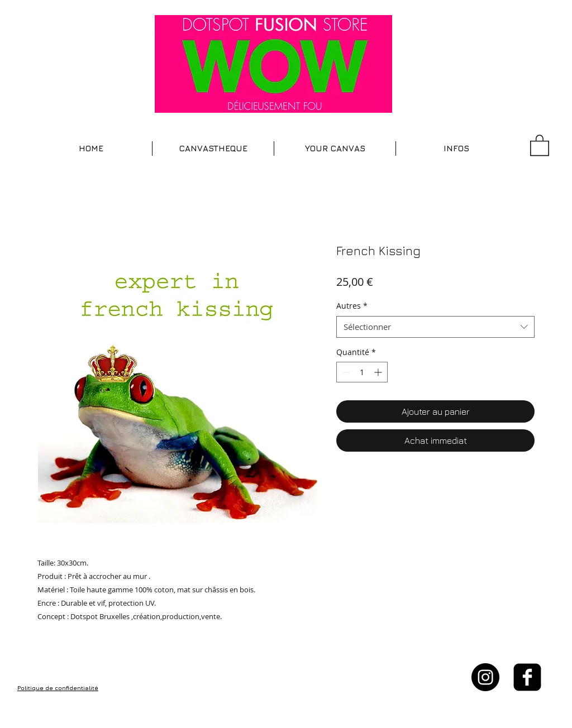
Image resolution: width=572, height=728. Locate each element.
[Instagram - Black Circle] (485, 677)
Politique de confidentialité (58, 688)
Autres (352, 306)
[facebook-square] (527, 677)
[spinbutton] (362, 372)
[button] (213, 149)
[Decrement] (345, 372)
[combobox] (435, 327)
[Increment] (379, 372)
